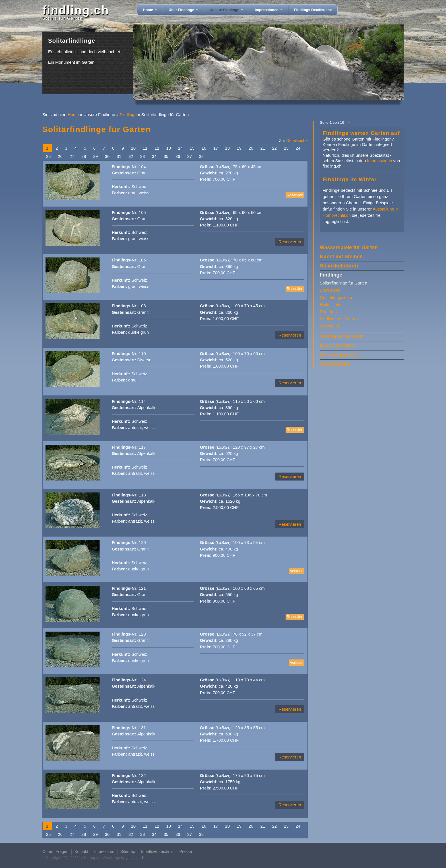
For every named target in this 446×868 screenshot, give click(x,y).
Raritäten (328, 312)
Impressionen (269, 10)
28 (84, 156)
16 (204, 148)
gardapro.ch (135, 858)
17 (216, 148)
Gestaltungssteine (336, 298)
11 (145, 148)
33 (143, 156)
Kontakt (81, 851)
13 (169, 148)
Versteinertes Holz (342, 337)
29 (95, 156)
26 (60, 156)
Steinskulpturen (339, 266)
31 (119, 156)
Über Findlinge (183, 10)
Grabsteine (330, 326)
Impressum (104, 851)
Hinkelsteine (331, 305)
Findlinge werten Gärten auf (361, 133)
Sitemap (128, 851)
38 (201, 156)
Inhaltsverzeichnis (157, 851)
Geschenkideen (338, 355)
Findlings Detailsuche (313, 10)
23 (286, 148)
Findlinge (128, 115)
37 (189, 156)
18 (227, 148)
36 (178, 156)
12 (157, 148)
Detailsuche (297, 141)
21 (263, 148)
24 (298, 148)
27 (72, 156)
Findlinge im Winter (350, 179)
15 (192, 148)
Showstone (330, 290)
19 (239, 148)
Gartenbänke (335, 364)
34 (154, 156)
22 (274, 148)
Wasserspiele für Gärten (349, 248)
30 (107, 156)
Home (150, 10)
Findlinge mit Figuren (339, 319)
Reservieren (290, 242)
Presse (185, 851)
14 (180, 148)
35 (166, 156)
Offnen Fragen (55, 851)
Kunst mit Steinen (341, 257)
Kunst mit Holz (337, 346)
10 (133, 148)
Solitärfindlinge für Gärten (343, 283)
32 (131, 156)
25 (48, 156)
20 (251, 148)
